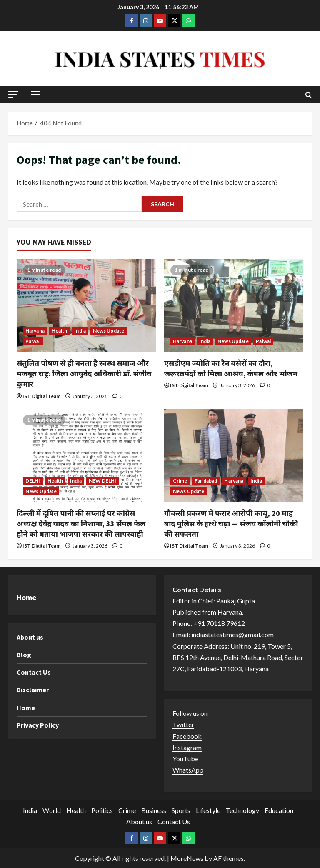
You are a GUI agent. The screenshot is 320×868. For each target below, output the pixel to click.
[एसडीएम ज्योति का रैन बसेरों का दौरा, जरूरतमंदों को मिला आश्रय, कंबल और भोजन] (234, 305)
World (52, 810)
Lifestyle (208, 810)
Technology (242, 810)
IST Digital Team (41, 396)
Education (279, 810)
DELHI (33, 481)
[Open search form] (309, 95)
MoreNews (187, 858)
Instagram (187, 747)
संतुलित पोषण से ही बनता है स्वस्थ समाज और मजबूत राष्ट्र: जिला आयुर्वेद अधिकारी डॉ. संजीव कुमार (84, 374)
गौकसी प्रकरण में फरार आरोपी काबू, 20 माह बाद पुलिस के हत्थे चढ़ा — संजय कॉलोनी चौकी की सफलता (231, 524)
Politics (102, 810)
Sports (181, 810)
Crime (180, 481)
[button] (13, 94)
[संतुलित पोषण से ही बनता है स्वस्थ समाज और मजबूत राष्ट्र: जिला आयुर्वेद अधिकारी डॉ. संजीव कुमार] (86, 305)
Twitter (183, 724)
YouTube (185, 759)
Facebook (187, 736)
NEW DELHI (103, 481)
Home (26, 708)
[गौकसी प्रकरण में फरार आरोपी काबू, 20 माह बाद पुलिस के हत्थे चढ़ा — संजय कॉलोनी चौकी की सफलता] (234, 455)
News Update (109, 331)
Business (154, 810)
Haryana (35, 331)
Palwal (33, 341)
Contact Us (34, 672)
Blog (24, 655)
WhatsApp (188, 770)
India (80, 331)
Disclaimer (33, 690)
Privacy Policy (38, 725)
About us (30, 637)
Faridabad (206, 481)
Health (60, 331)
